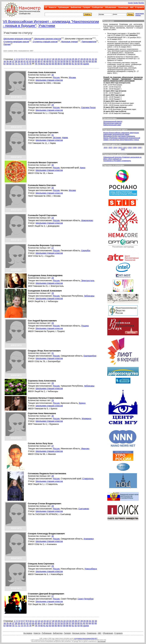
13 (39, 59)
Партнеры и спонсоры (114, 165)
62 (84, 61)
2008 (140, 147)
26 (76, 59)
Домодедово (87, 220)
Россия (56, 77)
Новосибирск (91, 569)
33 (96, 59)
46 (39, 61)
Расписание (109, 21)
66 (96, 61)
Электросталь (88, 281)
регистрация (140, 13)
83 (50, 64)
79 (39, 64)
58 (73, 61)
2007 (123, 149)
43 (30, 61)
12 (36, 59)
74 (25, 64)
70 (13, 64)
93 (79, 64)
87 (61, 64)
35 (7, 61)
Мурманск (87, 418)
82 (47, 64)
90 (70, 64)
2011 (125, 147)
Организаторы (110, 118)
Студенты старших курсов (45, 41)
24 (70, 59)
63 (87, 61)
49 (47, 61)
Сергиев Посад (88, 108)
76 (30, 64)
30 (87, 59)
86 (59, 64)
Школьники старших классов (49, 80)
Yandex (136, 3)
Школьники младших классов (17, 39)
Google (131, 3)
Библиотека (76, 7)
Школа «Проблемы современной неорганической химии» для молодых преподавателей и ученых (122, 139)
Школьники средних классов (48, 39)
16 (47, 59)
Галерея (86, 7)
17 (50, 59)
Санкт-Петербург (86, 599)
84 (53, 64)
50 (50, 61)
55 (64, 61)
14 (42, 59)
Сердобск (86, 250)
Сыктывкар (84, 509)
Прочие (7, 44)
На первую (28, 633)
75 (27, 64)
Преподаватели (89, 41)
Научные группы (79, 633)
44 (33, 61)
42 (27, 61)
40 (22, 61)
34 (5, 61)
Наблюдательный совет (112, 125)
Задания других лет (112, 144)
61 (81, 61)
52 (56, 61)
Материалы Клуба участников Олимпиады (119, 136)
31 (90, 59)
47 (42, 61)
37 (13, 61)
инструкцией (102, 641)
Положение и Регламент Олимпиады (117, 161)
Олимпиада (123, 7)
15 (45, 59)
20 (59, 59)
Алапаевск (89, 539)
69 (10, 64)
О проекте (140, 7)
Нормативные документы (115, 154)
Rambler (141, 3)
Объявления (111, 7)
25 (73, 59)
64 (90, 61)
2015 (110, 147)
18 (53, 59)
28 (82, 59)
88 (64, 64)
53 (59, 61)
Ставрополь (88, 479)
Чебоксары (89, 296)
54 (61, 61)
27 (79, 59)
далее (86, 64)
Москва (72, 77)
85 (56, 64)
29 (84, 59)
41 (25, 61)
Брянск (82, 403)
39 (19, 61)
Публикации (63, 7)
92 (76, 64)
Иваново (85, 449)
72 (19, 64)
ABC (132, 7)
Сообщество (97, 7)
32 (93, 59)
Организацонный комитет (113, 121)
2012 (120, 147)
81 (45, 64)
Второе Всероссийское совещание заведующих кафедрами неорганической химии (121, 133)
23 (67, 59)
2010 (130, 147)
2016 (105, 147)
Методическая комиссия (112, 123)
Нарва (65, 138)
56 (67, 61)
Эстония (57, 138)
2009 (135, 147)
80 (42, 64)
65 (93, 61)
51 (53, 61)
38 (16, 61)
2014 (115, 147)
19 (56, 59)
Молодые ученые (70, 41)
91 (73, 64)
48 (45, 61)
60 (79, 61)
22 (65, 59)
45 (36, 61)
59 (76, 61)
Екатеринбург (90, 356)
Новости (53, 7)
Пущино (85, 326)
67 (5, 64)
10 (30, 59)
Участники (47, 26)
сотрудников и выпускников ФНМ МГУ (86, 638)
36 (10, 61)
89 (67, 64)
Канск (83, 168)
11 (33, 59)
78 (36, 64)
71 (16, 64)
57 (70, 61)
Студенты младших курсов (16, 41)
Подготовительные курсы (115, 129)
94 (81, 64)
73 (22, 64)
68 (7, 64)
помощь (138, 15)
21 (62, 59)
